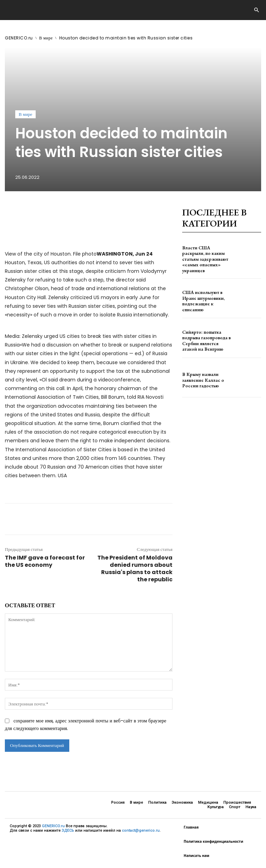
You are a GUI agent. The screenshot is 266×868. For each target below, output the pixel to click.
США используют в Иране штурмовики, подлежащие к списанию (207, 296)
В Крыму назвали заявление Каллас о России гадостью (207, 375)
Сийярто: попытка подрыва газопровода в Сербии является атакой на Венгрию (207, 336)
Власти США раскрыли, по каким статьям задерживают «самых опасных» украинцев (207, 256)
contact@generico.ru (141, 830)
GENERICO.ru (19, 38)
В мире (46, 38)
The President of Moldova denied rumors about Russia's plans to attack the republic (135, 569)
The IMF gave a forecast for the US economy (45, 561)
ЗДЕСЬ (68, 830)
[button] (256, 10)
